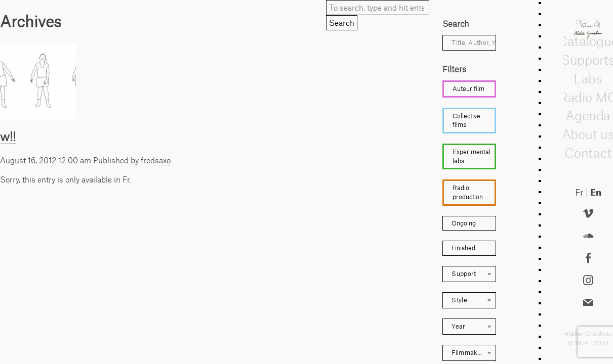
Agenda (588, 116)
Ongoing (464, 223)
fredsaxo (156, 160)
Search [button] (342, 23)
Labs (588, 79)
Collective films (466, 121)
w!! (8, 136)
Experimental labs (472, 156)
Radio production (468, 192)
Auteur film (468, 89)
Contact (588, 153)
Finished (463, 248)
